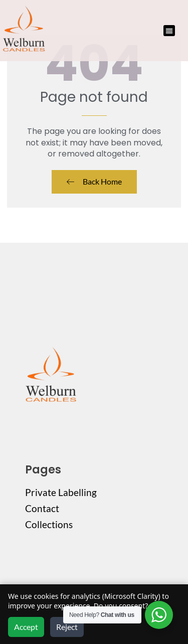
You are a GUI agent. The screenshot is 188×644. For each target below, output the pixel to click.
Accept (26, 627)
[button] (169, 31)
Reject (67, 627)
